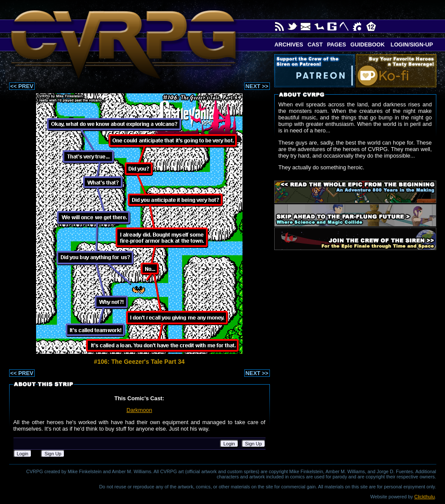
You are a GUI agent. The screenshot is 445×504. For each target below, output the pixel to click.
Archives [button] (289, 44)
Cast (315, 44)
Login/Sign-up (411, 44)
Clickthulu (424, 497)
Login (229, 444)
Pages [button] (336, 44)
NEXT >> (257, 86)
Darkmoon (139, 410)
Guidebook (367, 44)
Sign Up (254, 444)
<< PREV (22, 86)
